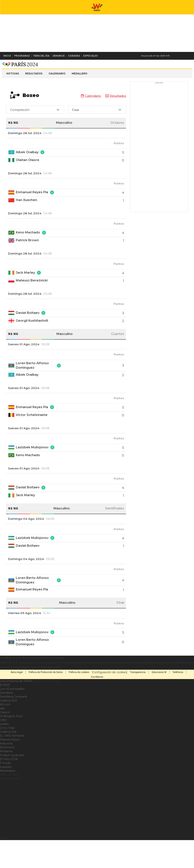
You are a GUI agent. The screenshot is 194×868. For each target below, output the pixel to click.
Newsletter (183, 56)
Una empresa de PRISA (16, 695)
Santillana (6, 707)
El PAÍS (5, 699)
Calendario (57, 88)
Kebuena (6, 758)
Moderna (6, 766)
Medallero (80, 88)
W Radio (97, 67)
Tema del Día (41, 56)
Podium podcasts (12, 770)
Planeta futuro (10, 754)
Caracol (5, 727)
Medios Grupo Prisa (46, 695)
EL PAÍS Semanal (12, 750)
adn (3, 723)
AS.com (5, 719)
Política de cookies (79, 687)
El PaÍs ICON (9, 774)
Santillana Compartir (14, 711)
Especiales (90, 56)
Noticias (13, 88)
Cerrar (4, 853)
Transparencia (138, 687)
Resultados (34, 88)
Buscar (190, 56)
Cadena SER (8, 715)
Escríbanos (97, 691)
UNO (3, 734)
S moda (5, 777)
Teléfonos (178, 687)
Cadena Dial (8, 746)
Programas (22, 56)
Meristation (8, 785)
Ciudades (74, 56)
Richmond (7, 762)
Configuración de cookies (110, 687)
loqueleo (6, 781)
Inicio (7, 56)
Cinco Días (7, 742)
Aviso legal (17, 687)
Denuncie (59, 56)
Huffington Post (11, 731)
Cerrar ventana (10, 793)
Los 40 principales (12, 703)
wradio (4, 738)
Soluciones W (159, 687)
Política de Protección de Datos (46, 687)
